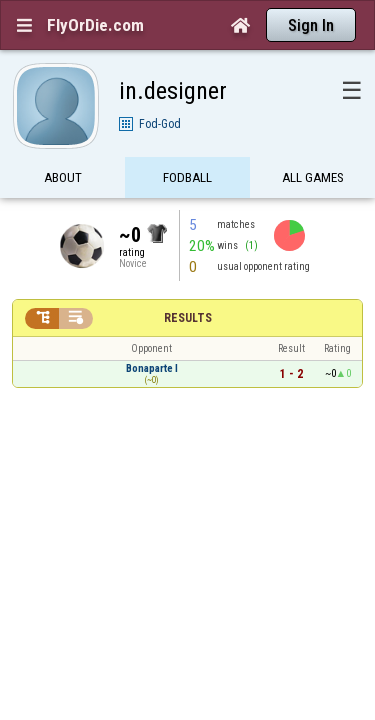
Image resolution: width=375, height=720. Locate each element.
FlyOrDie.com (95, 25)
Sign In (311, 25)
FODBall (187, 142)
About (63, 142)
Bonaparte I (152, 333)
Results (188, 283)
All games (313, 142)
